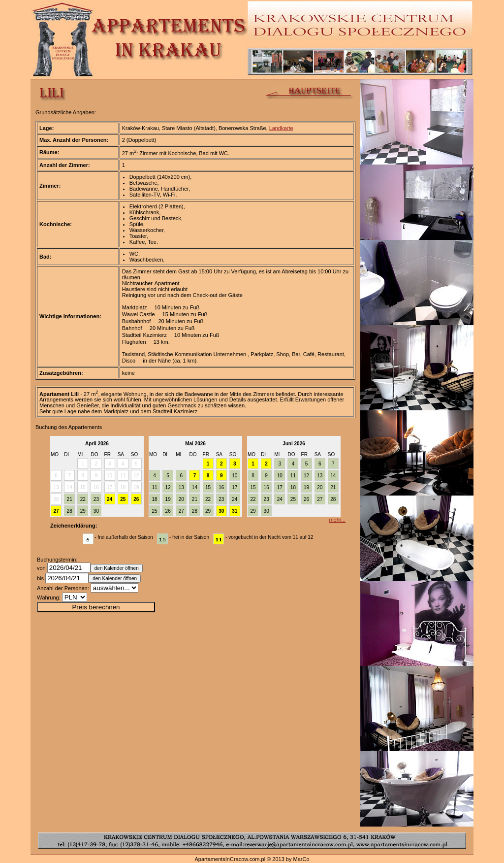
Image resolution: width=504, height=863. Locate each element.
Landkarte (281, 128)
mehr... (337, 520)
